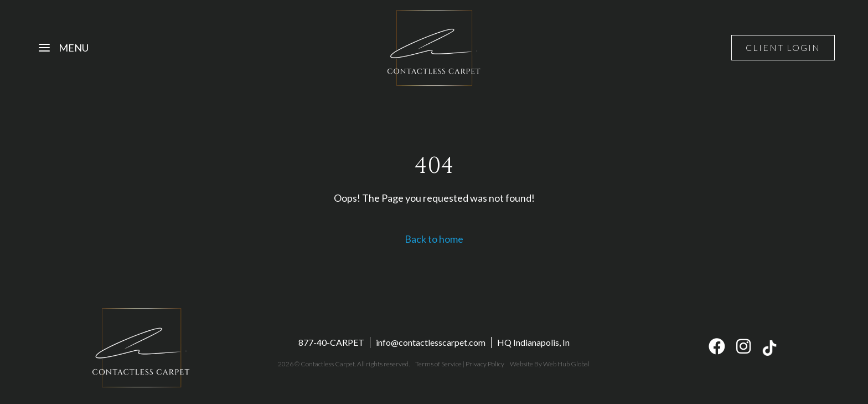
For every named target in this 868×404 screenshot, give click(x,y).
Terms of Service (438, 364)
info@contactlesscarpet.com (431, 342)
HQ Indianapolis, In (533, 342)
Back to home (434, 239)
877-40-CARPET (331, 342)
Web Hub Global (566, 364)
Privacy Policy (485, 364)
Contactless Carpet (328, 364)
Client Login (783, 47)
